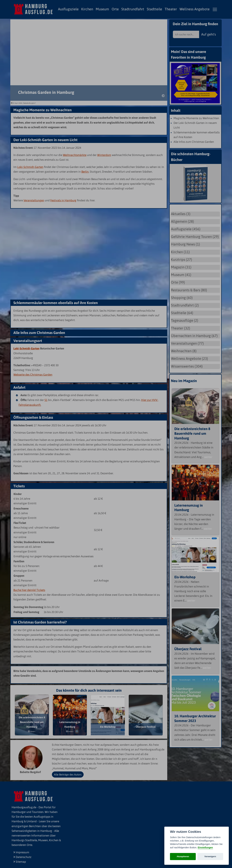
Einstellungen (205, 847)
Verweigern (210, 856)
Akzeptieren (183, 856)
